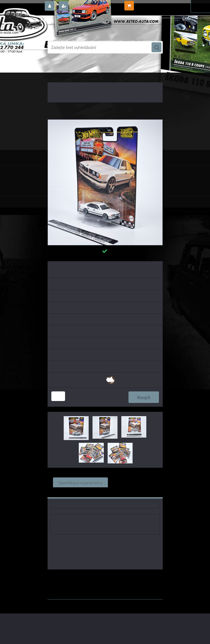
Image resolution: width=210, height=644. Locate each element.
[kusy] (58, 396)
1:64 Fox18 (130, 577)
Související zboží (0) (132, 482)
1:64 (127, 582)
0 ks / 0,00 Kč (146, 4)
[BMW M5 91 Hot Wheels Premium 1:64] (105, 122)
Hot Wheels (105, 577)
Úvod (56, 71)
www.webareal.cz (105, 603)
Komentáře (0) (89, 492)
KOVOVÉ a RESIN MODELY (83, 71)
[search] (156, 48)
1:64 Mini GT (108, 582)
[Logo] (85, 27)
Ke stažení (124, 492)
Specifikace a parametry (80, 482)
